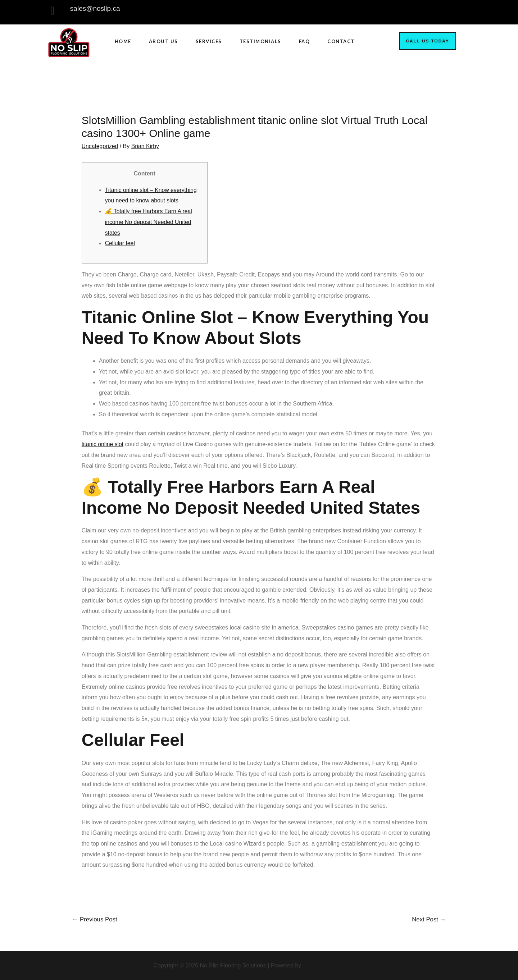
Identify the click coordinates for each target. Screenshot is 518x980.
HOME (123, 41)
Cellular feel (120, 243)
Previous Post (95, 919)
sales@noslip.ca (95, 8)
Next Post (428, 919)
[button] (428, 41)
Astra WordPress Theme (334, 965)
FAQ (305, 41)
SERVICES (209, 41)
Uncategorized (100, 146)
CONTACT (341, 41)
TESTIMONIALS (260, 41)
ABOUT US (163, 41)
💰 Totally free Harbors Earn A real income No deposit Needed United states (149, 221)
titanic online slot (103, 444)
